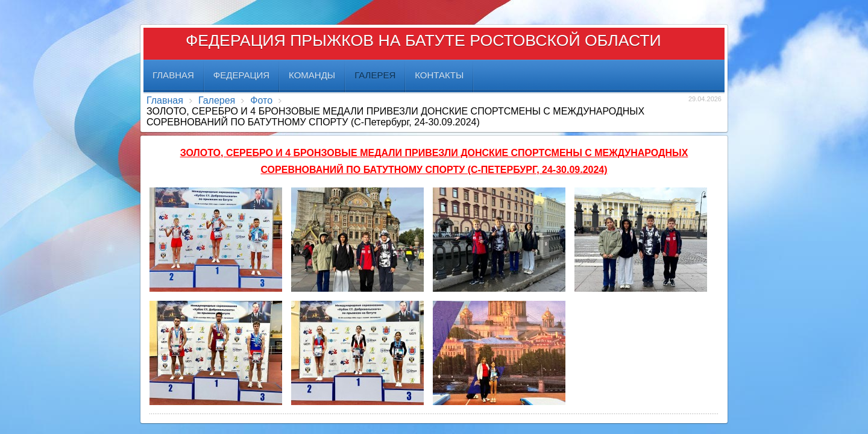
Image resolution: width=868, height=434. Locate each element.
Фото (261, 100)
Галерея (217, 100)
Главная (165, 100)
